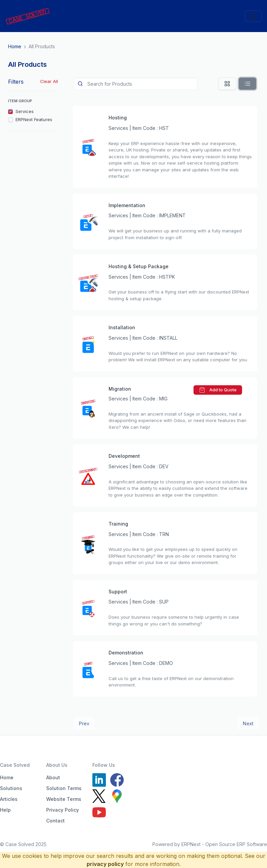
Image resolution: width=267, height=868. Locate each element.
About (53, 777)
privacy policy (105, 864)
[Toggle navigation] (253, 16)
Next (248, 723)
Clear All (49, 81)
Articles (9, 799)
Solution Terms (64, 788)
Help (5, 810)
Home (7, 777)
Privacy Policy (63, 810)
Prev (84, 723)
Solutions (11, 788)
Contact (55, 821)
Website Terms (64, 799)
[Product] (135, 84)
